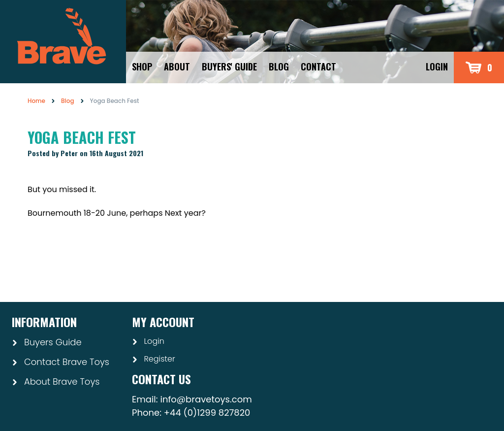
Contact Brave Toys (61, 362)
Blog (279, 66)
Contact (318, 66)
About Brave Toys (56, 381)
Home (36, 101)
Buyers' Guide (229, 66)
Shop (142, 66)
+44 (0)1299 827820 (207, 413)
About (177, 66)
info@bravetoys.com (206, 399)
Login (437, 66)
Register (154, 359)
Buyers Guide (47, 342)
